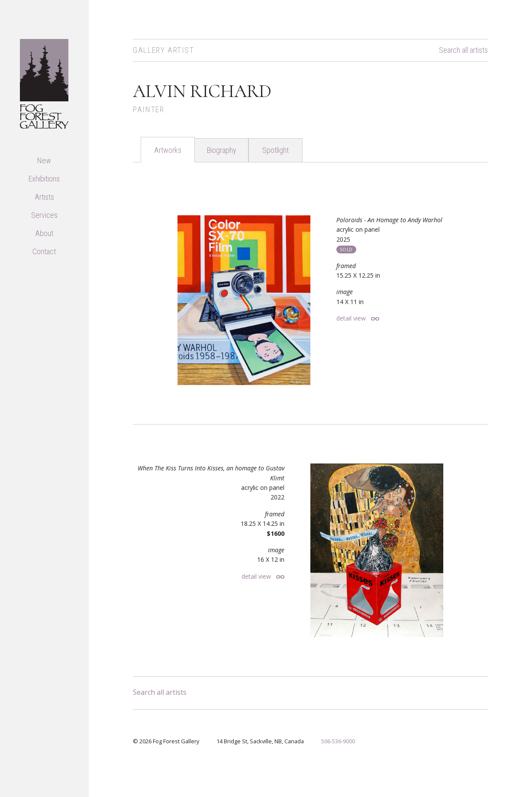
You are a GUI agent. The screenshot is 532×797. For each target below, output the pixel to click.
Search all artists (463, 50)
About (44, 233)
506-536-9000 (338, 741)
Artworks (168, 150)
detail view (351, 318)
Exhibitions (44, 179)
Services (44, 215)
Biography (222, 150)
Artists (44, 197)
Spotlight (276, 150)
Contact (44, 251)
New (44, 160)
